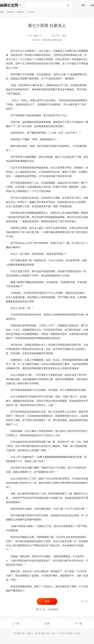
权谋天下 (21, 12)
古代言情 (11, 12)
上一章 (16, 624)
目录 (47, 624)
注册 (92, 5)
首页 (2, 12)
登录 (83, 5)
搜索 (68, 5)
